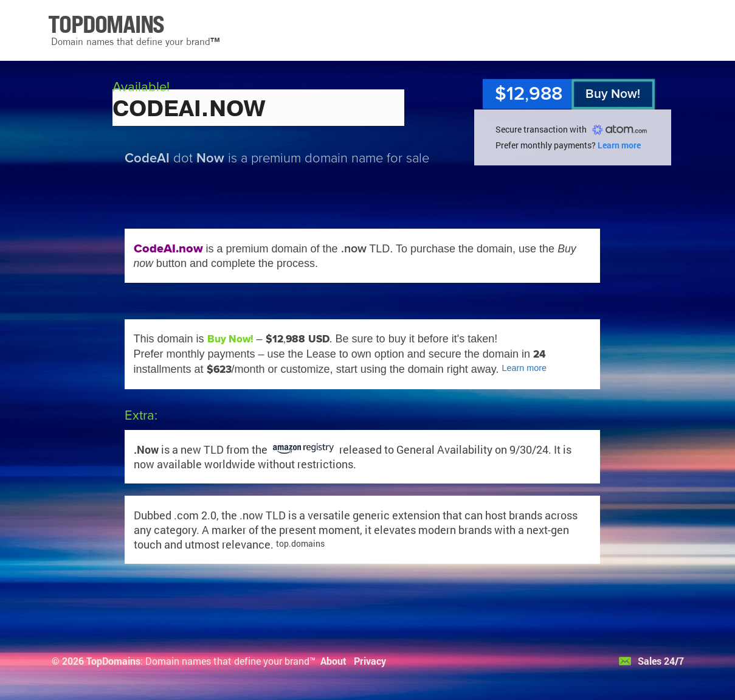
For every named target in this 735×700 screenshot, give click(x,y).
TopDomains (113, 661)
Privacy (370, 661)
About (333, 661)
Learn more (619, 145)
